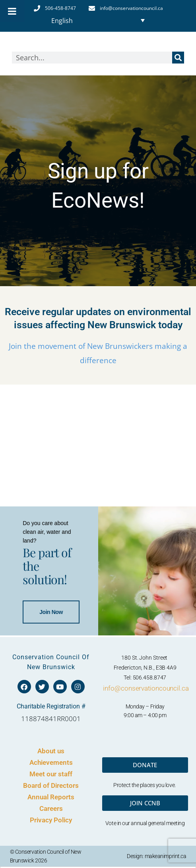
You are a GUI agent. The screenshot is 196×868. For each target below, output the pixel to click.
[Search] (178, 58)
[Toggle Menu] (12, 11)
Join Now (42, 689)
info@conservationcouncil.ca (146, 863)
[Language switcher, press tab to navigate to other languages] (98, 20)
